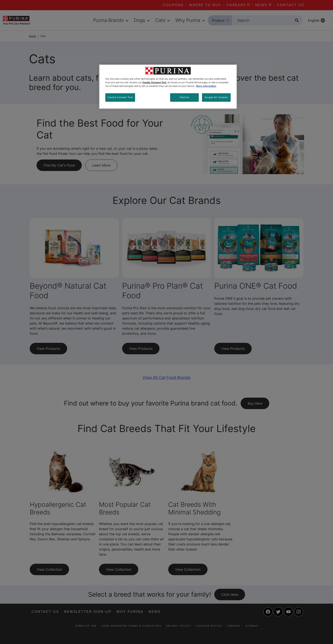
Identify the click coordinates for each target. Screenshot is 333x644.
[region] (168, 87)
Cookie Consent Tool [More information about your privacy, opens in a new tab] (154, 82)
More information (206, 86)
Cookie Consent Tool (120, 97)
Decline (184, 97)
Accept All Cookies (216, 97)
